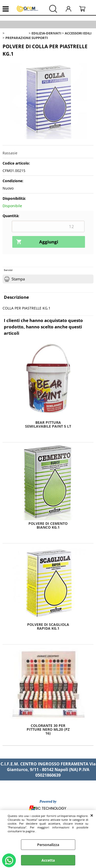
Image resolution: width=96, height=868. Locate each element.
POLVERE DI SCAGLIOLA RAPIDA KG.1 (48, 626)
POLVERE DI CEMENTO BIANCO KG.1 (48, 525)
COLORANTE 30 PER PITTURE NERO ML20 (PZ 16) (48, 729)
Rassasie (10, 153)
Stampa (18, 279)
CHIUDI (92, 815)
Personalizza (48, 845)
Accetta (48, 860)
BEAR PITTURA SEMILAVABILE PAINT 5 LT (48, 424)
